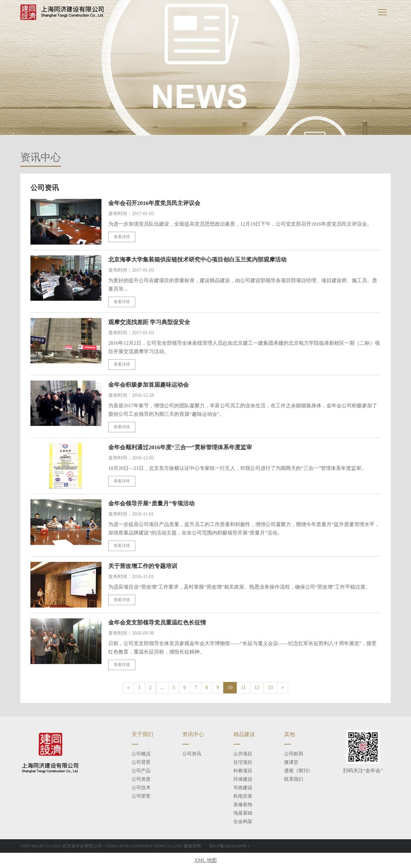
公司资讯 (192, 754)
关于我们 (142, 734)
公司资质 (141, 779)
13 (270, 687)
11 (243, 687)
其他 (290, 734)
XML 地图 (206, 860)
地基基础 (243, 813)
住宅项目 (243, 762)
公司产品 (141, 771)
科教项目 (243, 771)
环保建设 (243, 779)
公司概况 (141, 754)
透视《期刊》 (298, 771)
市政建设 (243, 788)
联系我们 (294, 779)
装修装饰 (243, 805)
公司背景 (141, 762)
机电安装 (243, 796)
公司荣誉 (141, 796)
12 (257, 687)
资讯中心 (193, 734)
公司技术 (141, 788)
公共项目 (243, 754)
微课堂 (291, 762)
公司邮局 (294, 754)
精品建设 (244, 734)
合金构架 (243, 821)
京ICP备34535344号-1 (229, 846)
